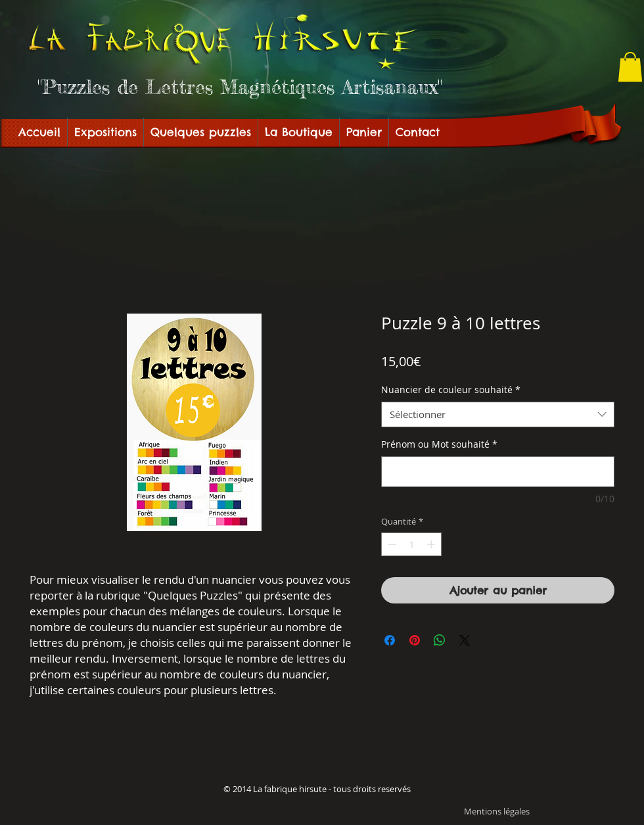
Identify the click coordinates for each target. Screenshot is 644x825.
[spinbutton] (412, 544)
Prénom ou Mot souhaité (439, 444)
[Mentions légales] (497, 812)
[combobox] (498, 414)
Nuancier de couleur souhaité (451, 389)
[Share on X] (465, 640)
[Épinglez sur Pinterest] (415, 640)
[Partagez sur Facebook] (390, 640)
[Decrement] (391, 544)
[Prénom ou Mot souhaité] (498, 472)
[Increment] (432, 544)
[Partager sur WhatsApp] (440, 640)
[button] (630, 67)
